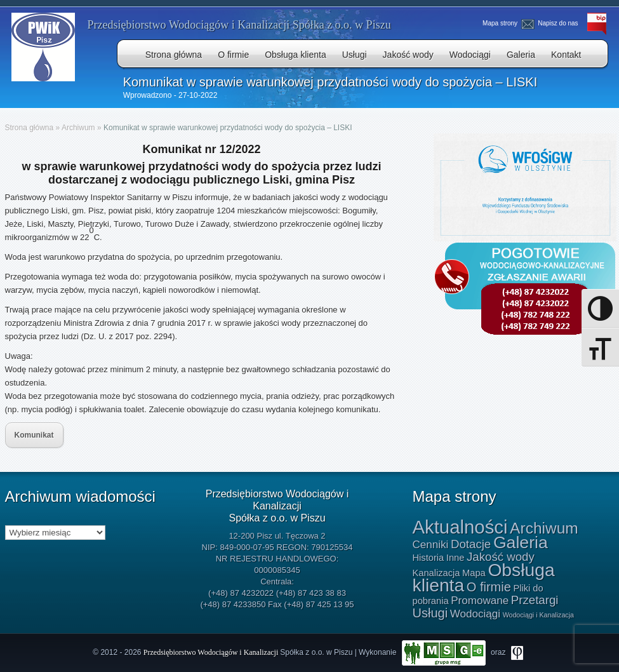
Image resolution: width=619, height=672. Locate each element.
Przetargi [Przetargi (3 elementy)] (535, 600)
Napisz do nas (551, 23)
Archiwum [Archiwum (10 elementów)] (544, 528)
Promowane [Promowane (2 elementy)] (480, 601)
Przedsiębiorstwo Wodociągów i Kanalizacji (212, 652)
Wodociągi (470, 55)
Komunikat (34, 435)
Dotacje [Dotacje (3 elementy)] (471, 544)
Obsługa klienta (296, 55)
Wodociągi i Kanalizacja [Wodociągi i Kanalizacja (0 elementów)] (538, 615)
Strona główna (174, 55)
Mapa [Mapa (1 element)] (474, 573)
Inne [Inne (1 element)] (456, 558)
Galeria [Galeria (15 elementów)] (521, 542)
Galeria (521, 55)
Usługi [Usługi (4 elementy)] (430, 613)
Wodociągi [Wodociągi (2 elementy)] (475, 614)
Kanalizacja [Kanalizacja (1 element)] (436, 573)
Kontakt (566, 55)
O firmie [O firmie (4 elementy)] (489, 587)
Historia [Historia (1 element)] (429, 558)
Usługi (355, 55)
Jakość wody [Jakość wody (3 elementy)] (501, 557)
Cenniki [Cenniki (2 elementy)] (431, 545)
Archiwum (78, 128)
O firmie (233, 55)
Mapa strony (500, 23)
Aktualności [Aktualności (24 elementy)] (460, 527)
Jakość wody (408, 55)
